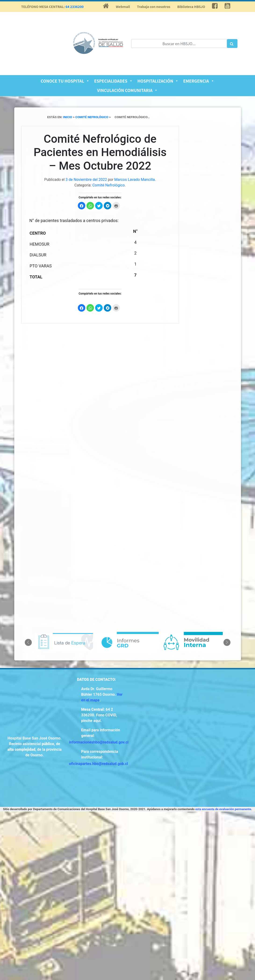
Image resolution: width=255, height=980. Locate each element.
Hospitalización (158, 81)
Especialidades (113, 81)
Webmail (123, 7)
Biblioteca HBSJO (191, 7)
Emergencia (199, 81)
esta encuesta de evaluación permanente (223, 809)
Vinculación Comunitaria (128, 90)
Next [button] (227, 642)
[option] (64, 642)
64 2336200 (75, 7)
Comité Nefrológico (108, 185)
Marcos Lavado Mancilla (135, 180)
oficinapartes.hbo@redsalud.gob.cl (98, 764)
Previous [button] (28, 642)
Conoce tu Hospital (65, 81)
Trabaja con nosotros (154, 7)
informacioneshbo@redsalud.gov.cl (99, 742)
